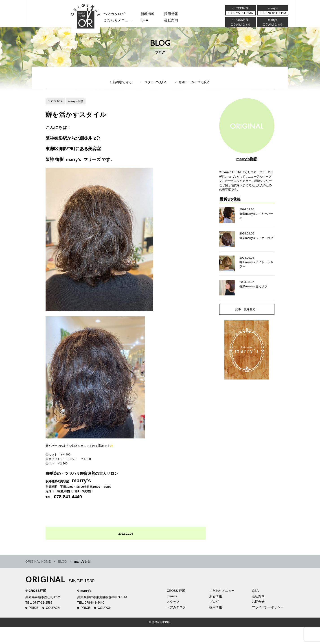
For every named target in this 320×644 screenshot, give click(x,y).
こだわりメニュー (222, 608)
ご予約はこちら (272, 26)
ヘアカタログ (117, 14)
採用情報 (178, 14)
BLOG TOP (56, 108)
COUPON (53, 625)
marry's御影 (78, 108)
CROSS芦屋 (37, 608)
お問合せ (258, 619)
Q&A (149, 21)
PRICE (34, 625)
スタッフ (88, 21)
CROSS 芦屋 (176, 608)
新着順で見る (119, 91)
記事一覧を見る (245, 323)
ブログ (214, 619)
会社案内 (178, 21)
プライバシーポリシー (268, 624)
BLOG (62, 579)
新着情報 (216, 613)
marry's (86, 608)
